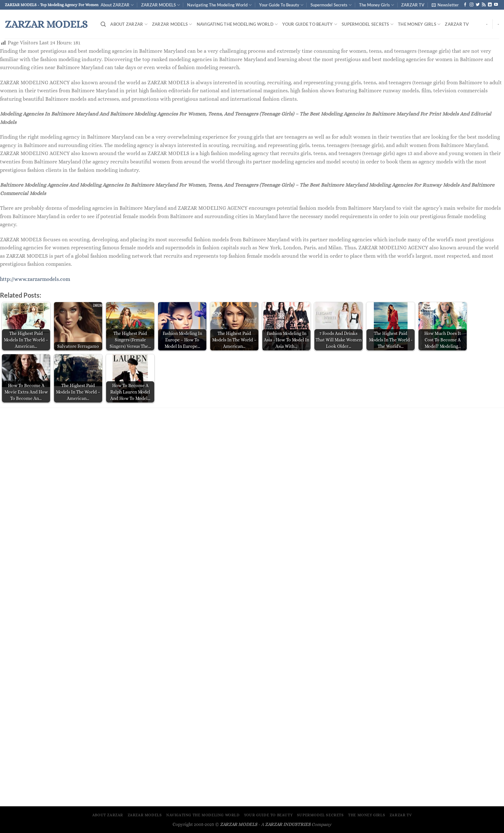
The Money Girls (377, 5)
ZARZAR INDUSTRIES (288, 824)
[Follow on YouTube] (496, 5)
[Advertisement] (252, 463)
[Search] (103, 24)
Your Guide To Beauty (281, 5)
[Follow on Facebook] (465, 5)
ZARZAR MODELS (161, 5)
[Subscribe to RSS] (484, 5)
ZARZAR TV (413, 5)
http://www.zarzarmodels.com (35, 279)
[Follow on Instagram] (472, 5)
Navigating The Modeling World (219, 5)
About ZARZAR (117, 5)
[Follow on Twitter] (478, 5)
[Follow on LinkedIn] (490, 5)
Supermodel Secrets (331, 5)
